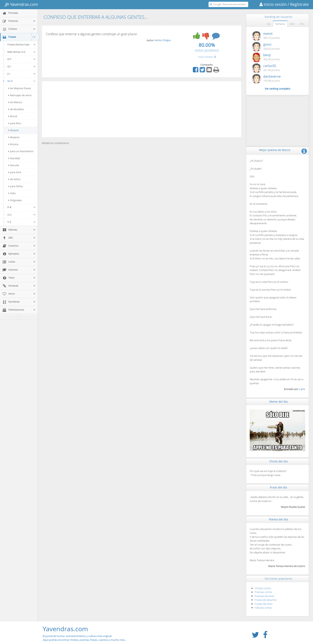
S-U (22, 215)
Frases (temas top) (22, 44)
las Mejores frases (20, 88)
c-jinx (302, 389)
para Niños (16, 186)
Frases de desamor (266, 600)
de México (15, 102)
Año (302, 24)
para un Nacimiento (21, 151)
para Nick (15, 172)
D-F (22, 59)
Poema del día (278, 519)
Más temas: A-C (22, 52)
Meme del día (278, 401)
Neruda (14, 165)
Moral (13, 116)
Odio (12, 193)
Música (13, 144)
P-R (22, 207)
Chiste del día (278, 461)
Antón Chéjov (163, 40)
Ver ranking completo (277, 89)
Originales (15, 200)
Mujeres (14, 137)
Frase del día (278, 487)
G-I (22, 66)
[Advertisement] (142, 109)
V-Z (22, 222)
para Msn (15, 123)
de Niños (14, 179)
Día (269, 24)
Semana (280, 24)
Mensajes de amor (20, 95)
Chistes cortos (263, 588)
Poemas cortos (263, 592)
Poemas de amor (265, 596)
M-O (19, 81)
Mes (292, 24)
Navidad (14, 158)
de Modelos (16, 109)
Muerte (14, 130)
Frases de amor (264, 604)
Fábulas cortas (263, 608)
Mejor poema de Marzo (275, 150)
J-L (22, 74)
